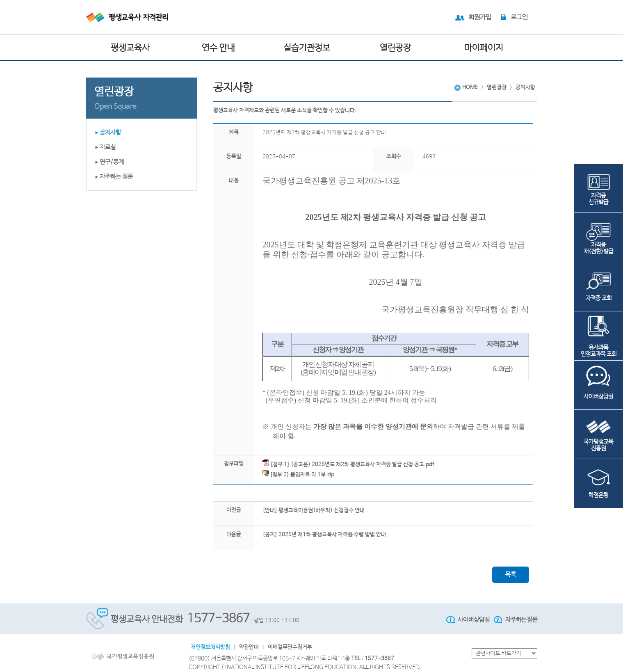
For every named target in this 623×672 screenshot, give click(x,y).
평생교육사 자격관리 (134, 17)
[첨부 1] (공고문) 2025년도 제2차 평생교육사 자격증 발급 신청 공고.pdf (348, 464)
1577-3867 (218, 619)
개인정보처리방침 (210, 647)
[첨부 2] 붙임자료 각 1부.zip (298, 474)
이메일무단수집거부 (290, 647)
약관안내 (249, 647)
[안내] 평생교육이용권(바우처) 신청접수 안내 (314, 511)
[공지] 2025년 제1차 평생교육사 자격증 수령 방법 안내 (324, 535)
